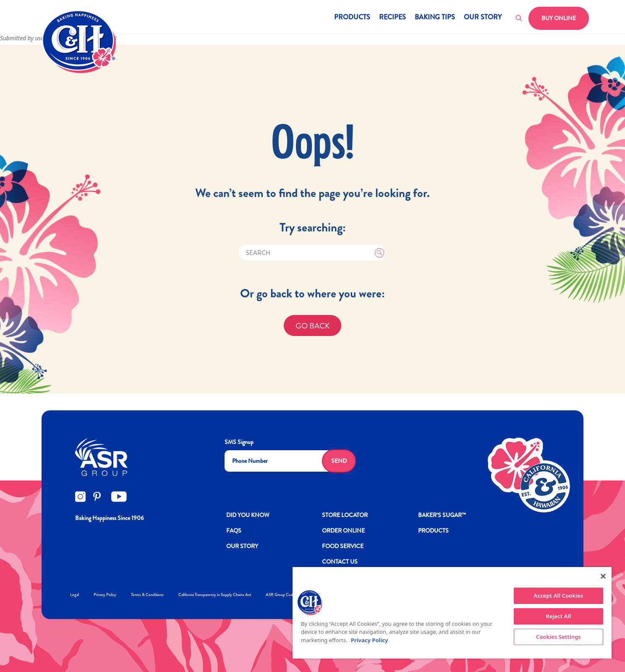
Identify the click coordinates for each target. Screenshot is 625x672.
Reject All (559, 616)
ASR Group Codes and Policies (291, 595)
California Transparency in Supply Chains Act (215, 595)
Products (352, 18)
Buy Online (559, 18)
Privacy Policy (105, 595)
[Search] (313, 253)
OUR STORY (242, 546)
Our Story (483, 18)
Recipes (392, 18)
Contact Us (340, 562)
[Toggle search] (519, 18)
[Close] (603, 576)
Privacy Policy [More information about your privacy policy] (370, 640)
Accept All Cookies (559, 596)
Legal (75, 595)
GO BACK (313, 326)
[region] (452, 613)
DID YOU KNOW (248, 515)
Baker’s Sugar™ (442, 515)
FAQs (234, 530)
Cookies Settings (558, 637)
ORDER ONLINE (343, 530)
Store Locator (345, 515)
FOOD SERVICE (343, 546)
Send (339, 461)
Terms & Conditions (147, 595)
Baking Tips (435, 18)
